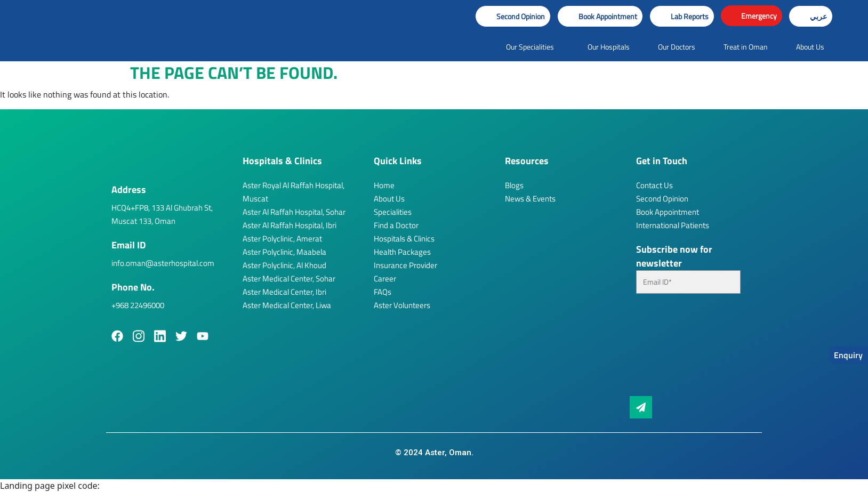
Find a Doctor (396, 225)
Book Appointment (668, 212)
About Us (389, 199)
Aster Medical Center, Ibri (284, 292)
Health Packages (402, 252)
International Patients (673, 225)
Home (384, 185)
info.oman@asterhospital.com (163, 263)
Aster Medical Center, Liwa (287, 305)
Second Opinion (662, 199)
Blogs (514, 185)
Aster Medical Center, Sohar (289, 279)
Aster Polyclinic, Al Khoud (284, 265)
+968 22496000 (138, 305)
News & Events (530, 199)
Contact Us (654, 185)
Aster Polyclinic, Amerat (282, 239)
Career (385, 279)
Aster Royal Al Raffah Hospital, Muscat (294, 192)
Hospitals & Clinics (404, 239)
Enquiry (848, 355)
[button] (600, 16)
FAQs (383, 292)
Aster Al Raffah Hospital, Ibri (290, 225)
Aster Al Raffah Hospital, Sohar (294, 212)
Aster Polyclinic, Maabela (284, 252)
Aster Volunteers (402, 305)
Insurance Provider (405, 265)
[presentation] (680, 349)
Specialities (393, 212)
